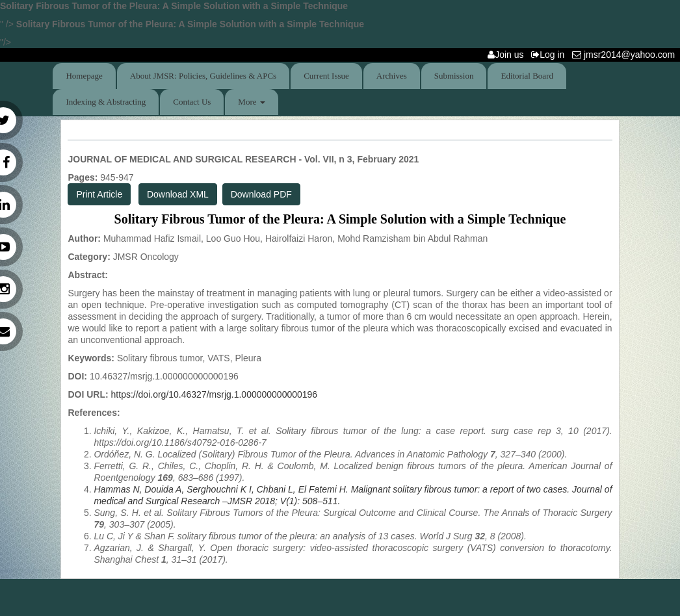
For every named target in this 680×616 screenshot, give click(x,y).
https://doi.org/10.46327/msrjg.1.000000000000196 (215, 394)
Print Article (99, 194)
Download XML (178, 194)
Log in (550, 55)
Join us (508, 55)
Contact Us (192, 102)
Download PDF (261, 194)
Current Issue (326, 76)
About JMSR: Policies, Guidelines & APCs (203, 76)
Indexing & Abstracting (106, 102)
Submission (454, 76)
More (251, 102)
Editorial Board (527, 76)
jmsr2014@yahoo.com (626, 55)
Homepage (84, 76)
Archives (392, 76)
